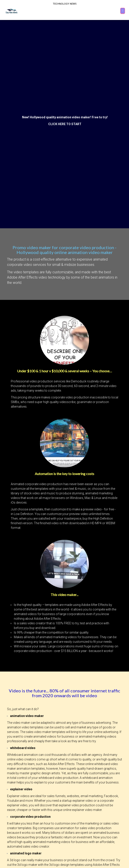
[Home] (12, 11)
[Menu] (123, 11)
